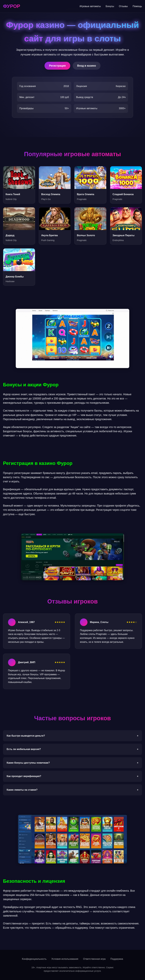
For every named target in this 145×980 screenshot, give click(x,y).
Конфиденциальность (34, 959)
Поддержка (117, 959)
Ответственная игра (94, 959)
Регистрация (57, 66)
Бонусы (110, 6)
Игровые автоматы (90, 6)
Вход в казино (87, 66)
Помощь (137, 6)
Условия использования (65, 959)
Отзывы (123, 6)
